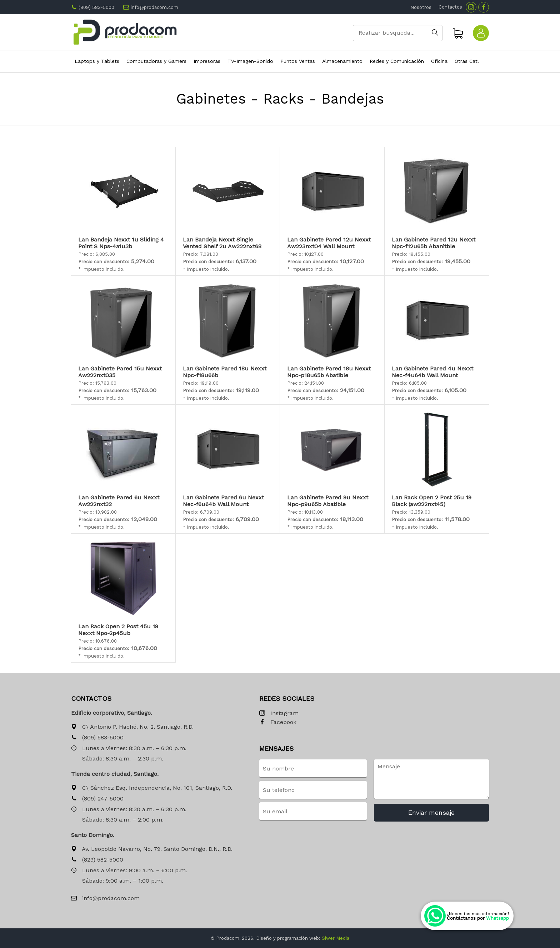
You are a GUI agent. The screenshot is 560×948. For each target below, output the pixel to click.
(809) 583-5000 (96, 7)
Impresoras (207, 61)
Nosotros (421, 7)
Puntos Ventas (298, 61)
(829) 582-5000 (97, 860)
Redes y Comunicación (397, 61)
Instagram (279, 714)
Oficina (439, 61)
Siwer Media (336, 938)
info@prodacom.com (154, 7)
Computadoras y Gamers (156, 61)
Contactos (450, 7)
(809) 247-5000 (97, 799)
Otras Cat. (467, 61)
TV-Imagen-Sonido (250, 61)
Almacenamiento (342, 61)
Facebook (278, 722)
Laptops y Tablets (97, 61)
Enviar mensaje (431, 812)
